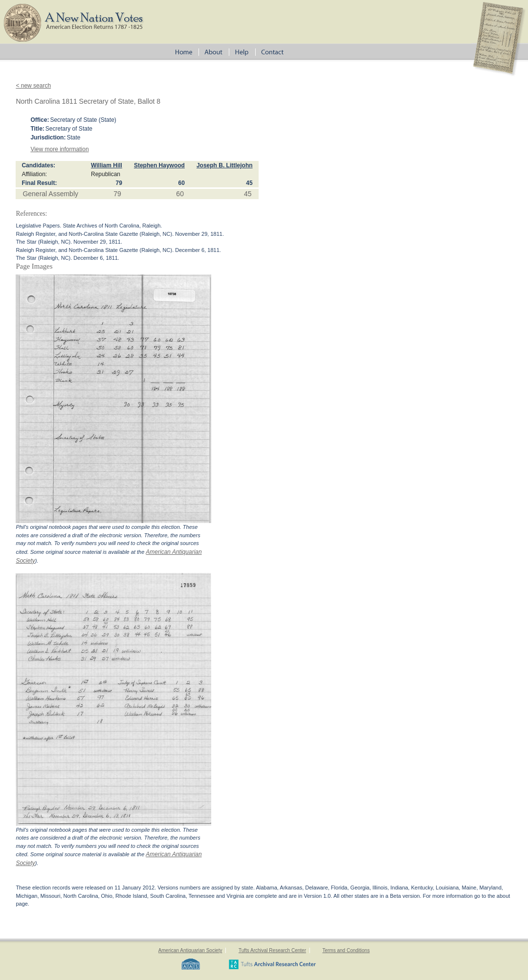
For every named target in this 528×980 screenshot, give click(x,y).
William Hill (107, 165)
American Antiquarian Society (190, 950)
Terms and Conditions (346, 950)
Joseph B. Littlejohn (225, 165)
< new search (33, 86)
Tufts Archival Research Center (272, 950)
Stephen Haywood (159, 165)
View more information (59, 149)
